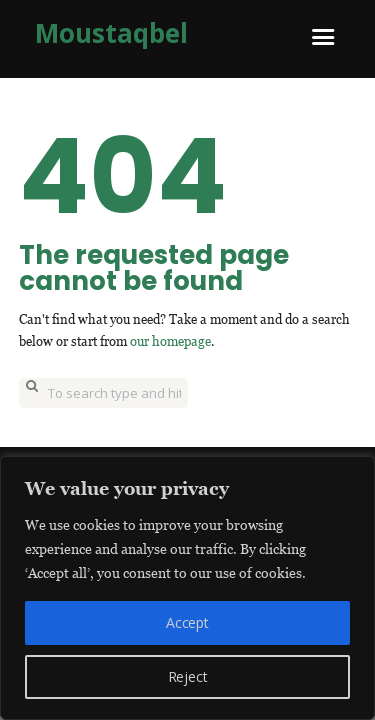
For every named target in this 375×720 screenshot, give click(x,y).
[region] (187, 588)
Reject (188, 676)
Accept (187, 622)
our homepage (170, 341)
